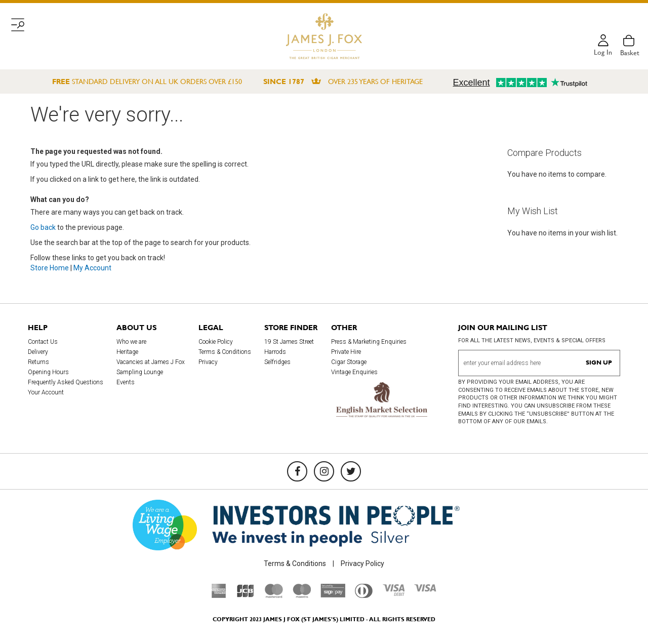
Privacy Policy (362, 563)
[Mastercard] (274, 595)
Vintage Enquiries (354, 372)
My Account (92, 268)
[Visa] (425, 589)
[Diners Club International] (364, 595)
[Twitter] (351, 471)
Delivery (38, 352)
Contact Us (43, 342)
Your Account (46, 392)
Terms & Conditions (225, 352)
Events (126, 382)
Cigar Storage (349, 362)
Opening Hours (48, 372)
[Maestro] (302, 595)
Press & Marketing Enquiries (369, 342)
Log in (603, 53)
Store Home (50, 268)
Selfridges (277, 362)
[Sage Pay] (333, 595)
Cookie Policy (216, 342)
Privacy (208, 362)
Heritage (127, 352)
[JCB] (246, 595)
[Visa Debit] (393, 593)
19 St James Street (289, 342)
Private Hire (346, 352)
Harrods (275, 352)
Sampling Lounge (140, 372)
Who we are (131, 342)
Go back (43, 227)
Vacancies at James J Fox (151, 362)
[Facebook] (297, 471)
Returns (38, 362)
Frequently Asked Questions (66, 382)
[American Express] (219, 595)
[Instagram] (324, 471)
